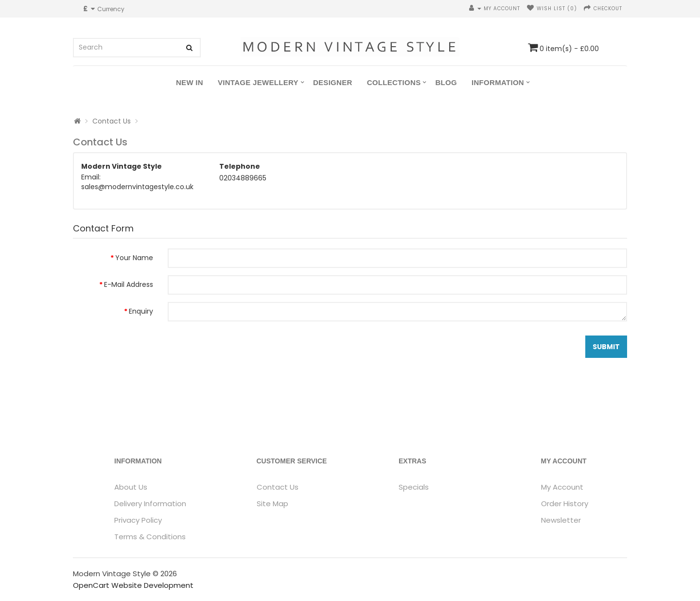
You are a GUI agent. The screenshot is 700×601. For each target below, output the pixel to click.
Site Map (272, 504)
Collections (394, 82)
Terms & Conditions (150, 537)
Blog (446, 82)
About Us (131, 487)
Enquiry (141, 311)
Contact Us (112, 121)
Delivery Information (150, 504)
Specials (414, 487)
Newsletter (561, 520)
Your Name (134, 258)
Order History (565, 504)
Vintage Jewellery (258, 82)
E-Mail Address (129, 284)
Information (498, 82)
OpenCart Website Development (133, 585)
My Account (562, 487)
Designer (333, 82)
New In (190, 82)
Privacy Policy (138, 520)
